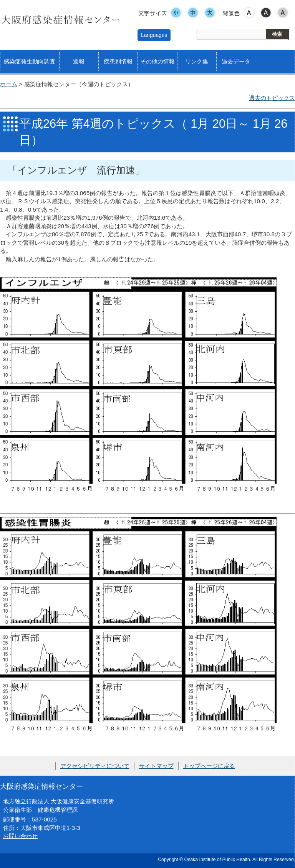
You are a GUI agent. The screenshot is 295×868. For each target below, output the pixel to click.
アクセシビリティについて (95, 766)
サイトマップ (156, 766)
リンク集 (197, 61)
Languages (154, 35)
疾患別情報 (118, 61)
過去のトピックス (272, 98)
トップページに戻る (209, 766)
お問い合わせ (20, 836)
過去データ (236, 61)
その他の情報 (157, 61)
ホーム (9, 84)
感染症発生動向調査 (29, 61)
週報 (79, 61)
